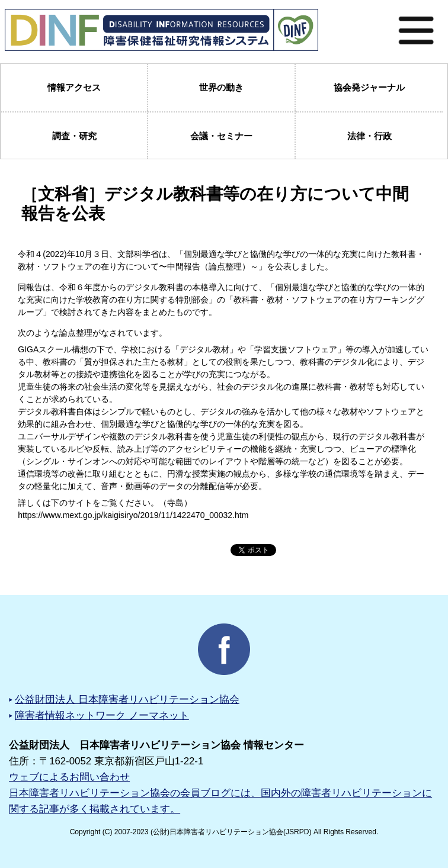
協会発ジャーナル (369, 87)
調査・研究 (74, 136)
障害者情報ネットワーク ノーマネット (102, 716)
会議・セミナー (221, 136)
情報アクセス (74, 87)
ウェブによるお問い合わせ (69, 777)
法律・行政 (369, 136)
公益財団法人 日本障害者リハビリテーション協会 (127, 700)
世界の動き (221, 87)
